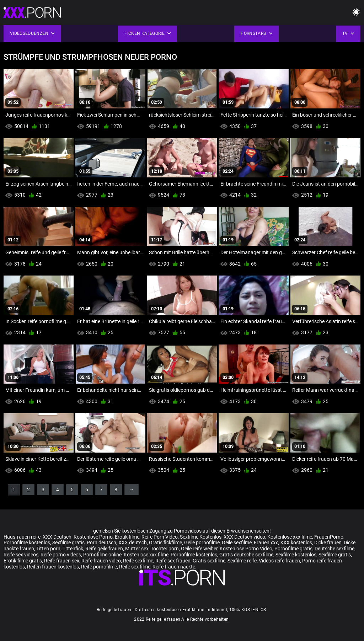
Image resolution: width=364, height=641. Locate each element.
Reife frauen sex (62, 561)
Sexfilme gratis (68, 543)
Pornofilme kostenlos (27, 543)
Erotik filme (127, 537)
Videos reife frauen (279, 561)
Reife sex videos (21, 555)
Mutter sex (137, 549)
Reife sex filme (135, 567)
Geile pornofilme (202, 543)
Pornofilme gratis (293, 549)
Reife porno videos (61, 555)
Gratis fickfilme (165, 543)
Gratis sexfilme (209, 561)
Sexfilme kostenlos (296, 555)
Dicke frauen (328, 543)
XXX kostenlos (296, 543)
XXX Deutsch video (244, 537)
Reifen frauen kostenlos (53, 567)
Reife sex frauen (173, 561)
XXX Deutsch (57, 537)
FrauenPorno (329, 537)
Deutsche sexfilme (334, 549)
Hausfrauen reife (22, 537)
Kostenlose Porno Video (246, 549)
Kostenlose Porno (93, 537)
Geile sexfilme (237, 543)
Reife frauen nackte (174, 567)
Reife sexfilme (138, 561)
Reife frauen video (101, 561)
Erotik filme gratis (23, 561)
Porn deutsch (101, 543)
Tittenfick (73, 549)
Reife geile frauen (104, 549)
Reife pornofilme (99, 567)
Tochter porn (165, 549)
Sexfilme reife (242, 561)
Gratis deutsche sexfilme (246, 555)
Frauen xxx (266, 543)
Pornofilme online (102, 555)
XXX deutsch (133, 543)
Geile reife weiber (199, 549)
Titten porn (48, 549)
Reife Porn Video (160, 537)
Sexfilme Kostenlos (201, 537)
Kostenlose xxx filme (290, 537)
